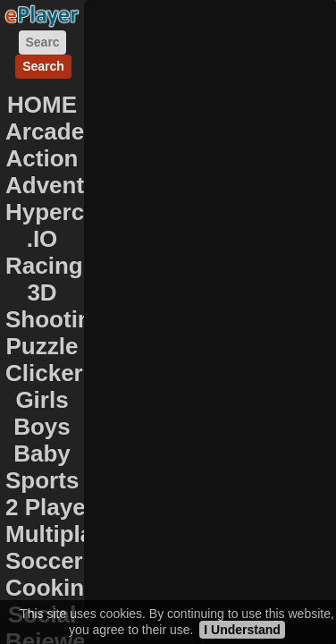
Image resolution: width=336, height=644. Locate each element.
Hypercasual (75, 212)
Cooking (52, 588)
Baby (42, 453)
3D (42, 292)
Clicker (44, 373)
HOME (42, 105)
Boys (42, 427)
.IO (42, 239)
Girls (42, 400)
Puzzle (42, 346)
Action (42, 158)
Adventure (63, 185)
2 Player (50, 507)
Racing (44, 266)
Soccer (44, 561)
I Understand (242, 630)
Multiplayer (67, 534)
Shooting (56, 319)
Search (43, 66)
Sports (42, 480)
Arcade (45, 131)
